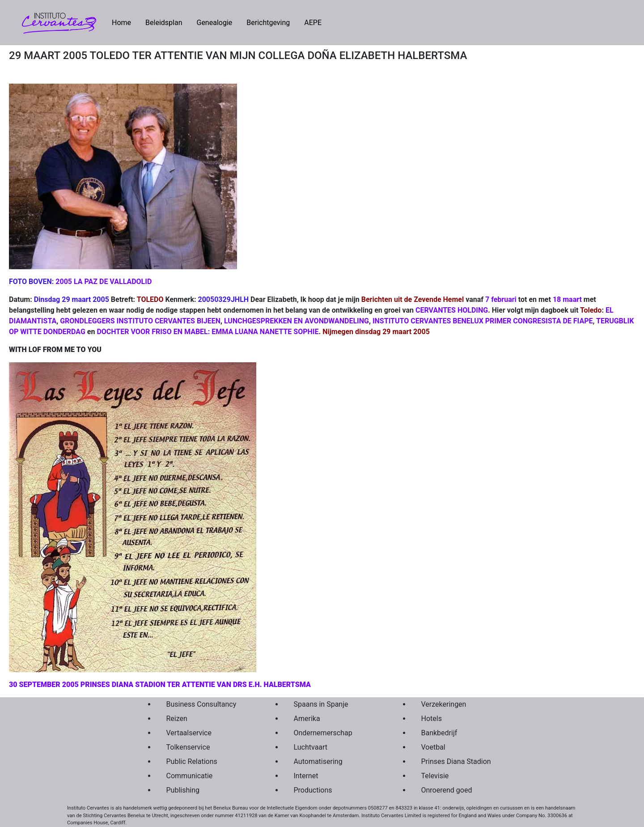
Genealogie (214, 23)
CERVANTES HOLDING (452, 310)
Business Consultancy (201, 704)
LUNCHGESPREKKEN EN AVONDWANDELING (297, 321)
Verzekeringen (444, 704)
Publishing (183, 790)
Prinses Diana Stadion (456, 761)
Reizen (177, 719)
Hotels (432, 719)
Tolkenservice (188, 747)
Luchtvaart (311, 747)
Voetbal (433, 747)
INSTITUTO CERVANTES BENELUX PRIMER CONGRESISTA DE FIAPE (483, 321)
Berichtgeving (268, 23)
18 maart (567, 299)
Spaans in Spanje (321, 704)
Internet (306, 776)
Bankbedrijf (439, 733)
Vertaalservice (189, 733)
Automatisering (318, 761)
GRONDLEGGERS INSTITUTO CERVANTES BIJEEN (140, 321)
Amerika (307, 719)
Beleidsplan (164, 23)
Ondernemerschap (323, 733)
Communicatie (190, 776)
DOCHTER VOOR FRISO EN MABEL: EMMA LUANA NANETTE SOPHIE (208, 332)
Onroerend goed (447, 790)
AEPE (313, 23)
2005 (64, 282)
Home (125, 22)
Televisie (435, 776)
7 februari (501, 299)
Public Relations (192, 761)
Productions (313, 790)
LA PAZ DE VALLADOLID (113, 282)
